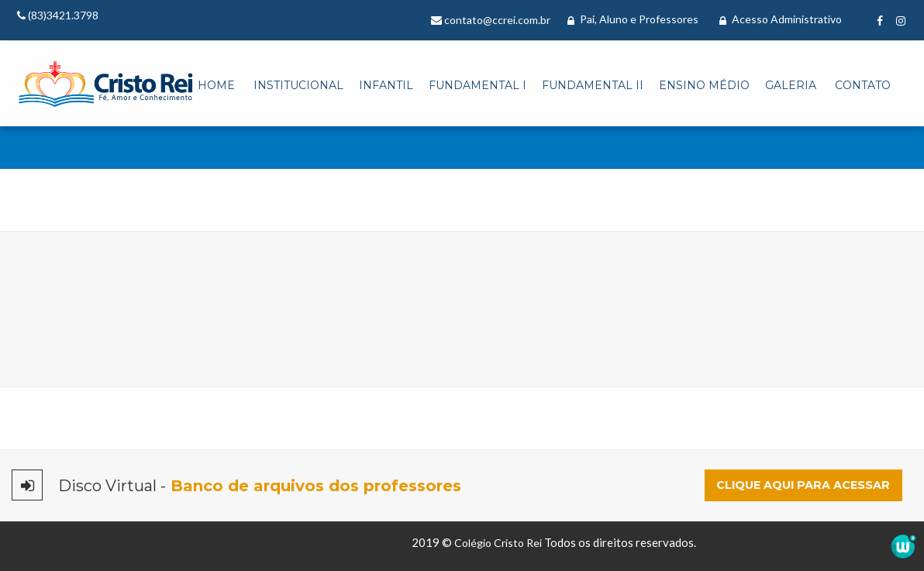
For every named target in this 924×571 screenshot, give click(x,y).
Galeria (791, 85)
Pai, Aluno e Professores (633, 19)
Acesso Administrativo (781, 19)
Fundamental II (593, 85)
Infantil (386, 85)
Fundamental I (478, 85)
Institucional (298, 85)
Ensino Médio (704, 85)
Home (216, 85)
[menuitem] (216, 86)
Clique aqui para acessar (803, 485)
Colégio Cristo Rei (498, 543)
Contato (863, 85)
